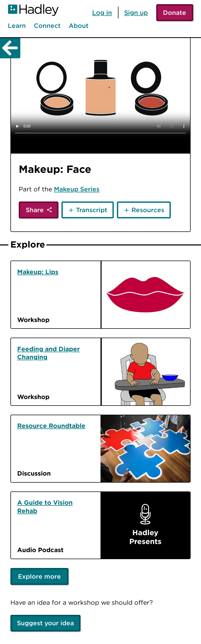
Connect (47, 26)
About (79, 26)
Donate (175, 12)
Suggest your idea (45, 623)
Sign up (136, 12)
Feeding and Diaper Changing (48, 353)
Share (35, 210)
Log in (102, 12)
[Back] (10, 48)
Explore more (39, 576)
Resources (148, 210)
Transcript (92, 210)
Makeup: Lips (38, 272)
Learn (17, 26)
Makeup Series (77, 189)
